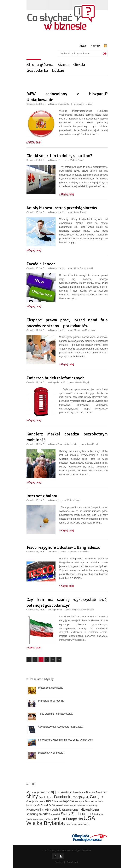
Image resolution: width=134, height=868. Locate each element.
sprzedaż (55, 814)
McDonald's (44, 805)
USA (89, 818)
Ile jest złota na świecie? (51, 688)
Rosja (95, 809)
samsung (32, 814)
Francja (76, 797)
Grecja (30, 801)
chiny (32, 796)
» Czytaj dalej (34, 142)
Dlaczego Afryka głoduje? (51, 753)
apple (56, 792)
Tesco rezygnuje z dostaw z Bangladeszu (64, 547)
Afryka (30, 792)
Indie (50, 801)
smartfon (44, 814)
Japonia (68, 801)
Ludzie (58, 70)
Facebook (62, 797)
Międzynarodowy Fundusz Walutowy (81, 806)
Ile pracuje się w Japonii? (51, 701)
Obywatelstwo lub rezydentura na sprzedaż (60, 727)
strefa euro (32, 819)
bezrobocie (79, 792)
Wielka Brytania (45, 823)
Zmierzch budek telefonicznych (55, 378)
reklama (66, 810)
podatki (57, 810)
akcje (36, 792)
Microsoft (58, 805)
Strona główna (40, 64)
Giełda (79, 64)
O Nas (82, 46)
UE (56, 819)
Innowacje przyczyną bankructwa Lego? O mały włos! (66, 740)
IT (59, 160)
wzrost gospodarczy (74, 824)
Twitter (50, 819)
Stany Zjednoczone (77, 814)
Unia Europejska (70, 819)
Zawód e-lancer (41, 264)
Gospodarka (37, 70)
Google (96, 797)
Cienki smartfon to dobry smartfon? (59, 156)
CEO (105, 792)
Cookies (59, 862)
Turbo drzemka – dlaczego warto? (56, 714)
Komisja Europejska (86, 801)
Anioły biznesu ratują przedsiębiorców (62, 208)
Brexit (99, 792)
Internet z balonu (43, 496)
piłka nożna (44, 810)
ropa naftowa (80, 809)
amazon (45, 792)
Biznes (63, 64)
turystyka (43, 819)
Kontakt (96, 46)
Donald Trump (46, 797)
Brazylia (91, 792)
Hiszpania (40, 801)
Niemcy (32, 809)
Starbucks (98, 814)
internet (58, 801)
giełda (86, 797)
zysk (86, 824)
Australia (67, 792)
